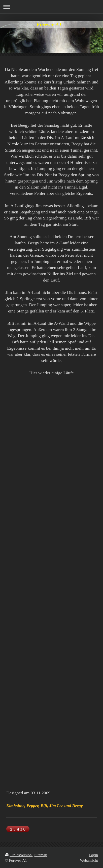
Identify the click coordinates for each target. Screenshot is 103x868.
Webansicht (89, 860)
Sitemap (41, 855)
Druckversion (19, 855)
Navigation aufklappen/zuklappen (51, 7)
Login (93, 855)
